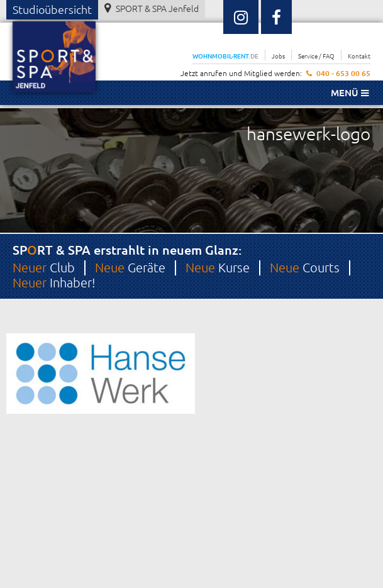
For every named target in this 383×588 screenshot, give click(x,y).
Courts (305, 267)
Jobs (278, 56)
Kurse (218, 267)
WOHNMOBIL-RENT (225, 56)
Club (44, 267)
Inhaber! (54, 282)
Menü (350, 92)
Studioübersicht (52, 9)
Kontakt (359, 56)
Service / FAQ (316, 56)
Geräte (130, 267)
